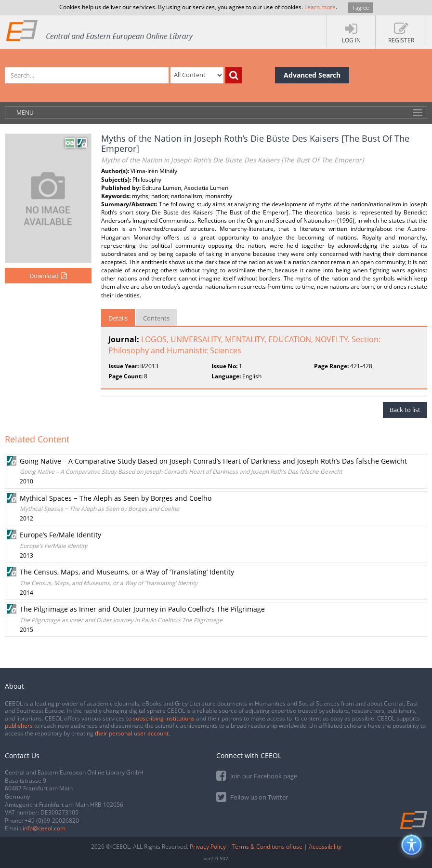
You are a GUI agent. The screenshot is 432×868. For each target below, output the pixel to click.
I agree (361, 7)
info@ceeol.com (44, 828)
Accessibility (325, 847)
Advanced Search (312, 75)
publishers (19, 726)
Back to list (405, 410)
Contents (156, 318)
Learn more (320, 7)
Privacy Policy (208, 847)
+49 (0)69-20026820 (52, 821)
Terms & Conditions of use (267, 847)
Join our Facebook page (257, 775)
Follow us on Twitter (252, 796)
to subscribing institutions (160, 718)
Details (118, 318)
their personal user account (132, 733)
